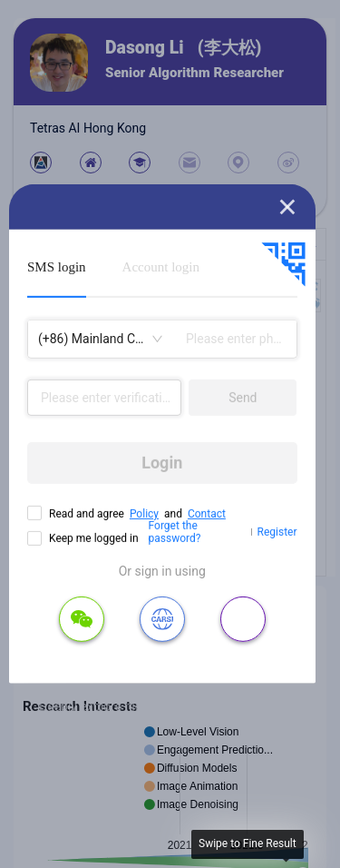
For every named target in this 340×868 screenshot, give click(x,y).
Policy (144, 514)
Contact (207, 514)
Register (277, 532)
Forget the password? (175, 532)
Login (162, 463)
